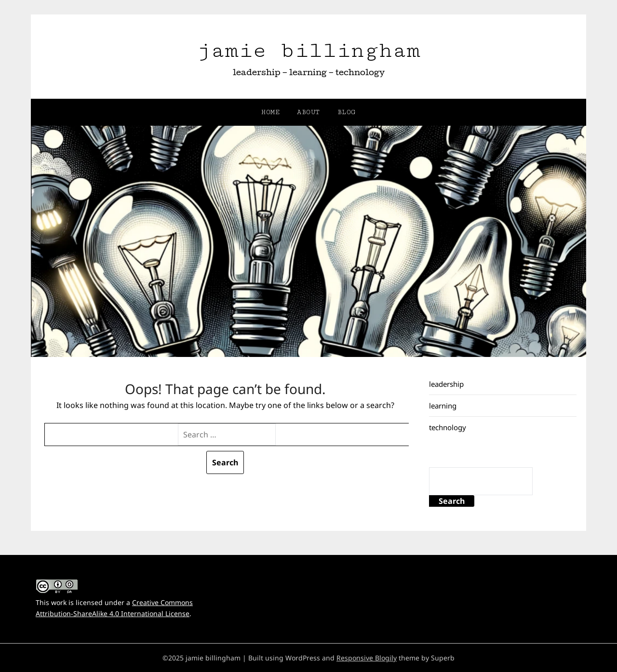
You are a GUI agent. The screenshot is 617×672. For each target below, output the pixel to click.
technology (448, 427)
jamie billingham (308, 50)
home (270, 112)
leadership (446, 384)
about (308, 112)
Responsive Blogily (367, 658)
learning (443, 406)
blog (347, 112)
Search (452, 501)
